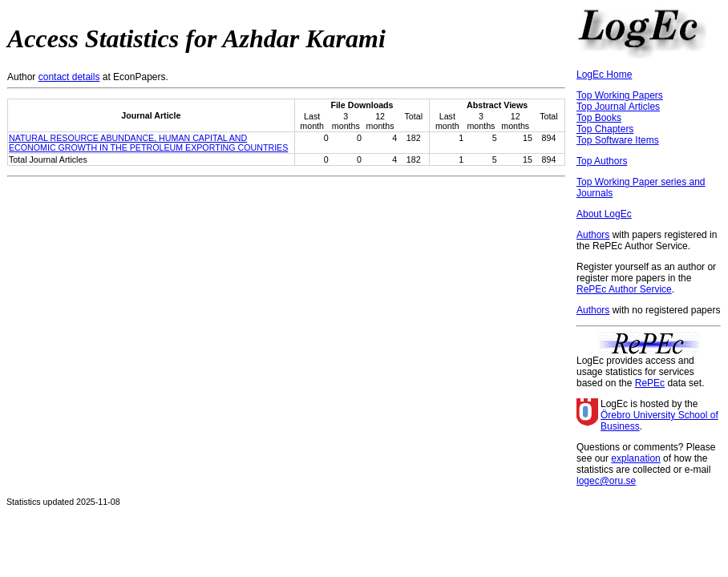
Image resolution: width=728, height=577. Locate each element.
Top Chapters (605, 129)
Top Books (599, 118)
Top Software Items (618, 140)
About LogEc (604, 214)
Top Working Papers (620, 95)
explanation (635, 458)
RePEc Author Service (624, 289)
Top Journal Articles (618, 107)
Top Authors (602, 161)
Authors (593, 235)
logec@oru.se (606, 481)
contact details (69, 77)
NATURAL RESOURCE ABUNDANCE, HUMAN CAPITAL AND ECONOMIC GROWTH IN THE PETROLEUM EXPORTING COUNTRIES (148, 143)
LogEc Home (604, 75)
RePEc (650, 383)
